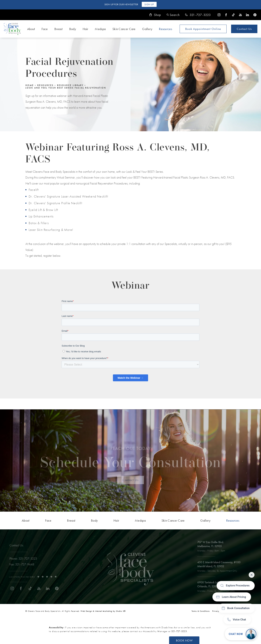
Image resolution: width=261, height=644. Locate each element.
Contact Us (244, 29)
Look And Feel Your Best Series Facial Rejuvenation (66, 88)
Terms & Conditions (201, 611)
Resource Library (70, 85)
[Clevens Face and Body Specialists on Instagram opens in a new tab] (219, 15)
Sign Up (149, 4)
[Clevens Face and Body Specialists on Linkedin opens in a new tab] (247, 15)
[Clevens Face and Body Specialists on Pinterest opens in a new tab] (255, 15)
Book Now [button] (184, 640)
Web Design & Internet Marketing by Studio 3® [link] (103, 611)
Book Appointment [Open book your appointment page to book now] (203, 29)
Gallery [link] (147, 29)
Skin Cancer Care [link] (124, 29)
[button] (173, 15)
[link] (198, 15)
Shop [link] (155, 15)
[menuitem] (219, 15)
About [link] (31, 29)
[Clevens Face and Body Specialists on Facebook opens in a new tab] (226, 15)
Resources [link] (165, 29)
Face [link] (45, 29)
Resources (45, 85)
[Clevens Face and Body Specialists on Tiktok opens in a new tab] (233, 15)
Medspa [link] (100, 29)
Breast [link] (58, 29)
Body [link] (73, 29)
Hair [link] (85, 29)
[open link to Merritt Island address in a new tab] (221, 567)
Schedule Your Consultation (131, 460)
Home (30, 85)
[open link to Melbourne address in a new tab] (213, 547)
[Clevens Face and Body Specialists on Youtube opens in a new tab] (240, 15)
